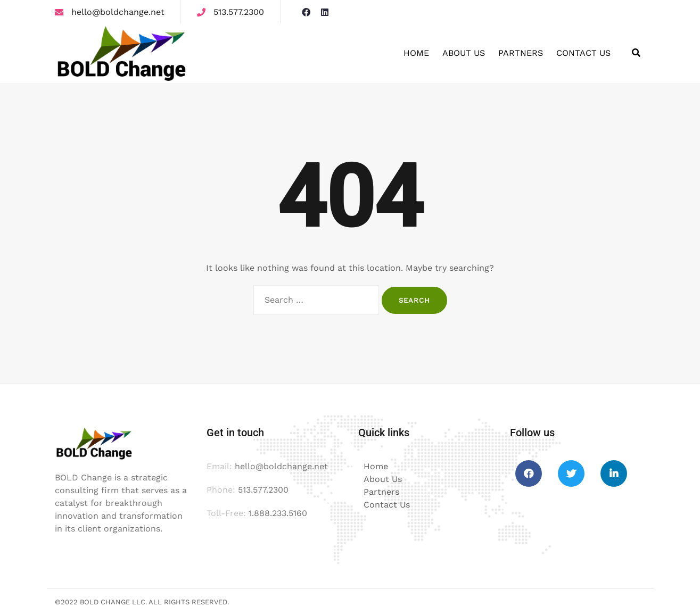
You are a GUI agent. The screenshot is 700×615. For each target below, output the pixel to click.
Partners (521, 53)
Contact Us (583, 53)
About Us (464, 53)
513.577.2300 (239, 12)
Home (416, 53)
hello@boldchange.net (118, 12)
